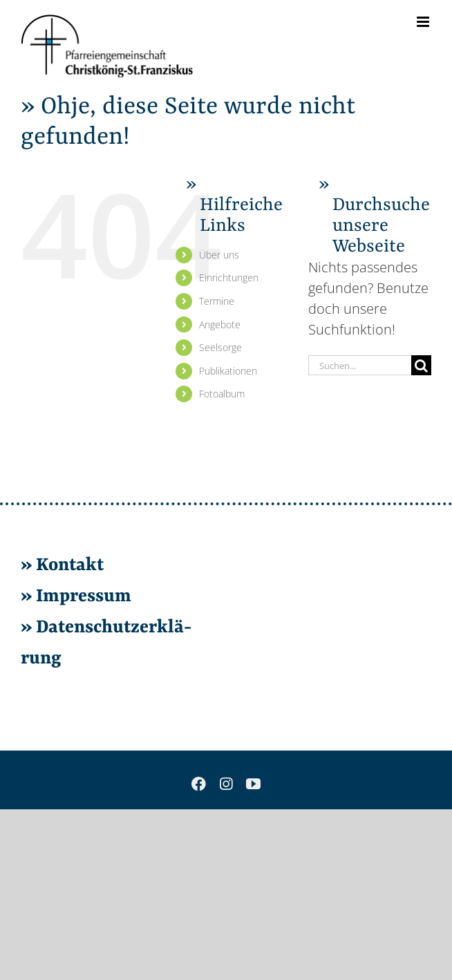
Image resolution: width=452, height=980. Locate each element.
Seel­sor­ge (220, 347)
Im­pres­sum (84, 596)
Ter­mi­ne (217, 301)
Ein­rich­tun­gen (229, 277)
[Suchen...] (360, 365)
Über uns (219, 255)
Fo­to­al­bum (222, 394)
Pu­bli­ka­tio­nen (228, 371)
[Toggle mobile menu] (424, 22)
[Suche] (421, 365)
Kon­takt (70, 565)
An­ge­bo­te (220, 324)
